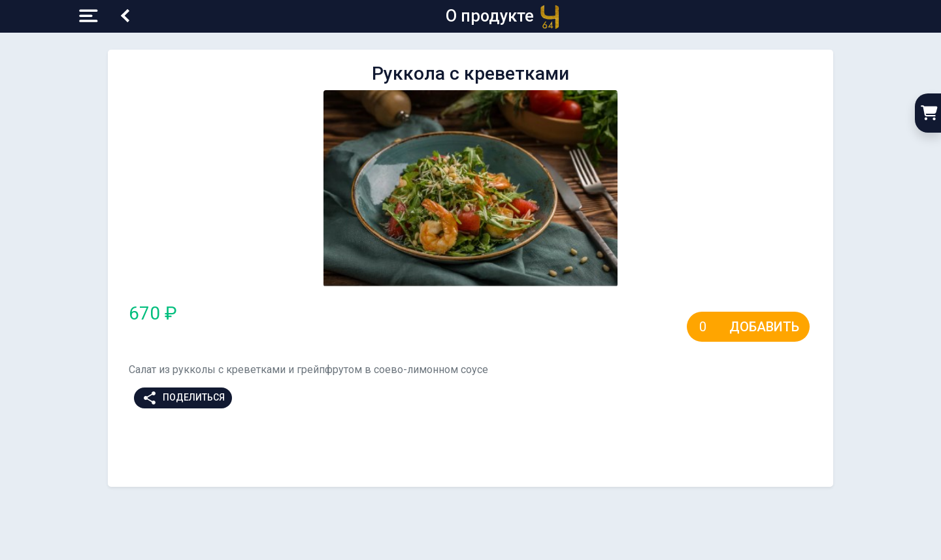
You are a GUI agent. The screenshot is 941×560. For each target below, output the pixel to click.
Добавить (764, 327)
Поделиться (183, 398)
